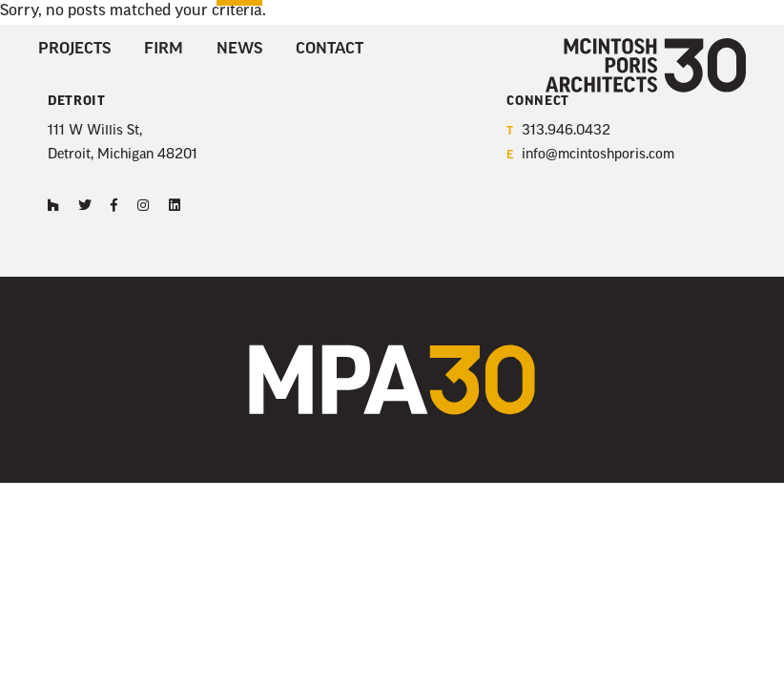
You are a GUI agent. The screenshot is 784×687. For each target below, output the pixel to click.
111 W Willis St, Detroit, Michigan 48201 (123, 143)
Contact (330, 50)
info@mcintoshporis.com (590, 156)
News (239, 50)
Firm (164, 50)
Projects (74, 50)
